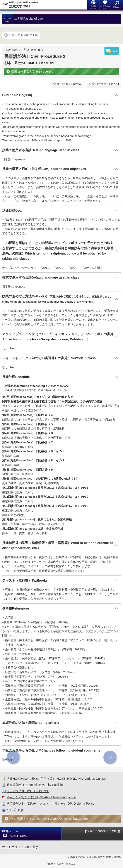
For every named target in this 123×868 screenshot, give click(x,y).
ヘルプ (11, 810)
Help (20, 810)
